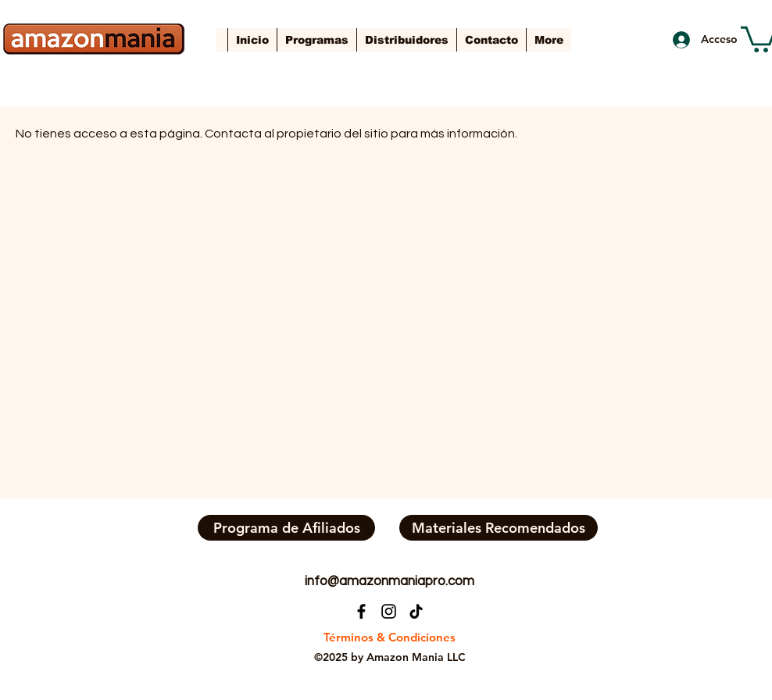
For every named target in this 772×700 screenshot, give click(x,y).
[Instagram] (389, 611)
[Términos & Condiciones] (389, 637)
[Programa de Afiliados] (286, 528)
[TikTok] (416, 611)
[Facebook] (361, 611)
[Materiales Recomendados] (499, 528)
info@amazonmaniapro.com (390, 581)
